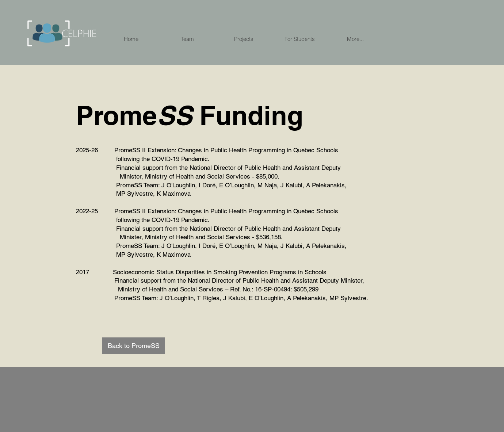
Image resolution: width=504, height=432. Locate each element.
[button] (355, 39)
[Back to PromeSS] (134, 346)
